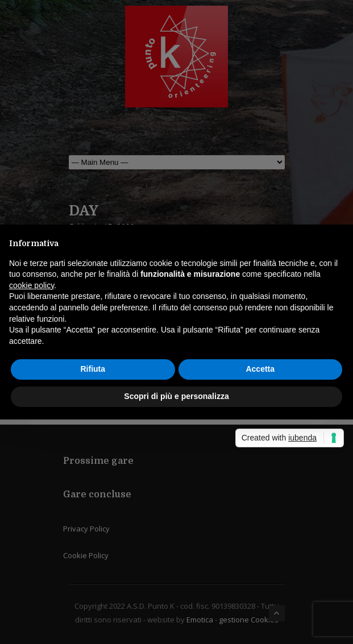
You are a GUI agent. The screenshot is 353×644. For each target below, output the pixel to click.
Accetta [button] (260, 369)
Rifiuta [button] (93, 369)
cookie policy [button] (32, 285)
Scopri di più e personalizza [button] (176, 396)
